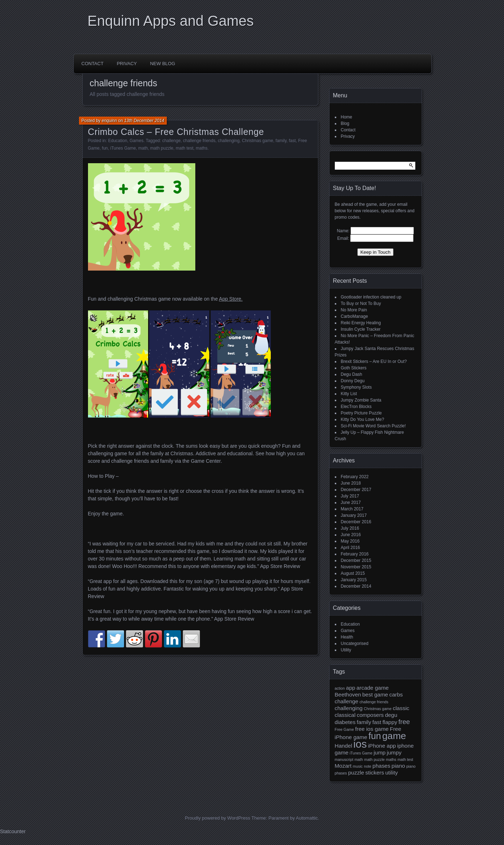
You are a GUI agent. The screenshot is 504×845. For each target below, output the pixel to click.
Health (347, 637)
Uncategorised (355, 644)
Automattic (307, 818)
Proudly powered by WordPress (218, 818)
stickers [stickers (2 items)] (375, 773)
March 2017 (352, 509)
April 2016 (351, 548)
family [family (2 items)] (364, 722)
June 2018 (351, 483)
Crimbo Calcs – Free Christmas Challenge (176, 132)
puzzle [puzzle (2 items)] (356, 773)
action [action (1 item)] (340, 688)
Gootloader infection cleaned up (371, 297)
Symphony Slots (356, 387)
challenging (229, 141)
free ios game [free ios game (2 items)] (372, 729)
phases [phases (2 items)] (381, 766)
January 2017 (354, 515)
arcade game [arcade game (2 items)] (372, 688)
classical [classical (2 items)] (345, 715)
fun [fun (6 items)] (375, 736)
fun (105, 148)
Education (118, 141)
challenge (171, 141)
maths (202, 148)
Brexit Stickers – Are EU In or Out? (374, 361)
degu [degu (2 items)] (391, 715)
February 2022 (355, 477)
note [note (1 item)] (368, 766)
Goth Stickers (354, 368)
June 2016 (351, 535)
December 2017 (356, 490)
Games (136, 141)
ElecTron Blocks (356, 407)
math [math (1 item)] (359, 759)
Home (347, 117)
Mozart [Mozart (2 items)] (343, 766)
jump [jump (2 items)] (380, 752)
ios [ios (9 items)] (360, 744)
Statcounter (13, 831)
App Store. (231, 299)
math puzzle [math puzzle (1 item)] (374, 759)
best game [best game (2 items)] (375, 695)
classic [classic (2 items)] (401, 708)
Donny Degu (353, 381)
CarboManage (354, 316)
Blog (345, 123)
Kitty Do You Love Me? (363, 419)
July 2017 (350, 496)
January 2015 (354, 580)
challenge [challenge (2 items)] (347, 701)
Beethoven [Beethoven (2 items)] (348, 695)
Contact (93, 64)
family (281, 141)
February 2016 (355, 554)
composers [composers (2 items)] (370, 715)
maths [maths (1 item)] (391, 759)
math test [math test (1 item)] (405, 759)
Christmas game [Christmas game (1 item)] (378, 709)
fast (292, 141)
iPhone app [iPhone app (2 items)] (382, 746)
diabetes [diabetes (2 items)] (345, 722)
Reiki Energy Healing (361, 323)
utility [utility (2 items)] (392, 773)
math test (184, 148)
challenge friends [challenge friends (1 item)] (374, 702)
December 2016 (356, 522)
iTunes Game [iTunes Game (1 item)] (361, 753)
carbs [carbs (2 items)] (396, 695)
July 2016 (350, 528)
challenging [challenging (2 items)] (349, 708)
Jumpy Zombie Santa (361, 400)
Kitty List (349, 394)
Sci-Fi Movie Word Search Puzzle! (373, 426)
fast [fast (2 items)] (377, 722)
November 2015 (356, 567)
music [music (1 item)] (358, 766)
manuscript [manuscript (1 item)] (344, 759)
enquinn (109, 121)
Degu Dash (352, 374)
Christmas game (257, 141)
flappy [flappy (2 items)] (390, 722)
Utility (346, 650)
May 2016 (350, 541)
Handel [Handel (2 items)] (344, 746)
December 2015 (356, 560)
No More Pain (354, 310)
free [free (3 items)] (404, 722)
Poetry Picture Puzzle (361, 413)
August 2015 (353, 573)
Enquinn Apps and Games (171, 21)
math (143, 148)
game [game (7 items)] (394, 736)
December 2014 (356, 586)
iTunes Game (123, 148)
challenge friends (199, 141)
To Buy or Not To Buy (361, 303)
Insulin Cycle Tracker (361, 329)
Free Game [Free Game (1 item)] (344, 729)
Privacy (127, 64)
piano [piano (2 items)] (398, 766)
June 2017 (351, 502)
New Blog (162, 64)
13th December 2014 (144, 121)
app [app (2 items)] (351, 688)
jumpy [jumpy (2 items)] (394, 752)
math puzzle (162, 148)
